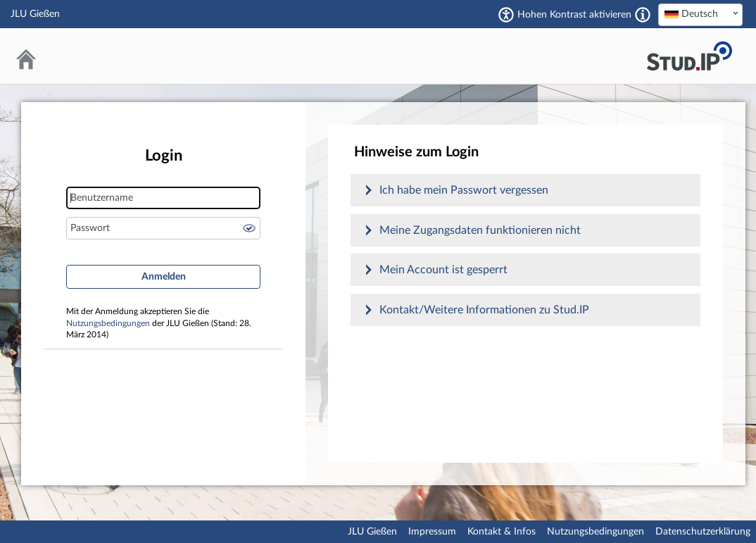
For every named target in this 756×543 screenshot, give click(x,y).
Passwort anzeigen (249, 228)
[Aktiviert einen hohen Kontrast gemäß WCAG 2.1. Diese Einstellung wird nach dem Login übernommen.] (643, 15)
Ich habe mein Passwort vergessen (464, 190)
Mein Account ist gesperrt (443, 270)
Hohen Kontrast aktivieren (574, 15)
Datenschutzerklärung (703, 532)
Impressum (432, 532)
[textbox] (700, 14)
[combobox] (700, 15)
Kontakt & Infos (502, 532)
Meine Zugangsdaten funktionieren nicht (480, 230)
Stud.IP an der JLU (689, 56)
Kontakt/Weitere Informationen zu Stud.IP (484, 310)
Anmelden (164, 277)
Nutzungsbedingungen (108, 324)
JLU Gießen (372, 532)
